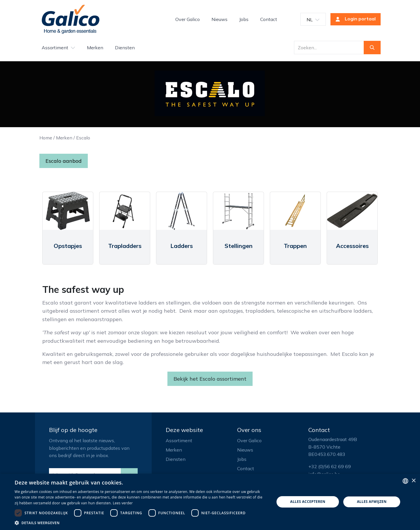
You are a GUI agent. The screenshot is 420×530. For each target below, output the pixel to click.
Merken (64, 138)
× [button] (413, 481)
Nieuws (245, 450)
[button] (141, 523)
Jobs (242, 459)
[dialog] (210, 502)
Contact (246, 468)
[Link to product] (68, 211)
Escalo (83, 138)
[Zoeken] (372, 48)
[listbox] (405, 481)
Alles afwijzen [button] (372, 502)
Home (46, 138)
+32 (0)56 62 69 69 (330, 466)
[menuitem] (188, 19)
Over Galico (249, 440)
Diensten (176, 459)
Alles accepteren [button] (308, 502)
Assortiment (179, 440)
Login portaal (354, 19)
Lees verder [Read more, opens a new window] (123, 503)
